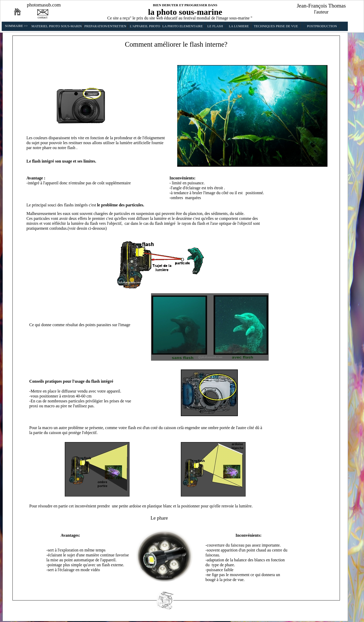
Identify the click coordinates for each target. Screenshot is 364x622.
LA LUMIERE (239, 26)
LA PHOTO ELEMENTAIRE (182, 26)
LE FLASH (215, 26)
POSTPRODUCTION (322, 26)
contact (42, 17)
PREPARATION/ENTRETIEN (105, 26)
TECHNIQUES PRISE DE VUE (276, 26)
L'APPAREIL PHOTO (145, 26)
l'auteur (321, 12)
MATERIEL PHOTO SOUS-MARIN (56, 26)
